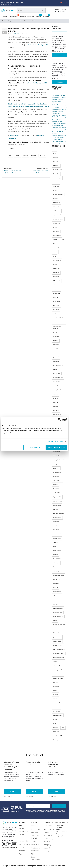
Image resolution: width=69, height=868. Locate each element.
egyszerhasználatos (58, 215)
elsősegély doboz (58, 386)
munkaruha (56, 310)
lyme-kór (56, 567)
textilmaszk (56, 277)
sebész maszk (57, 211)
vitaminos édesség (58, 666)
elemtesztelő (57, 703)
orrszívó (55, 629)
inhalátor (55, 555)
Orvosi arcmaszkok (47, 832)
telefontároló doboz (58, 608)
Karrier (33, 826)
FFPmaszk (56, 244)
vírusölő (55, 240)
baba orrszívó (57, 633)
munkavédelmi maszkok (57, 327)
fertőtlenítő (56, 166)
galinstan (56, 695)
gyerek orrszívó (57, 637)
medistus (34, 156)
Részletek (60, 55)
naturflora (56, 719)
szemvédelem (57, 269)
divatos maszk (57, 289)
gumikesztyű (57, 579)
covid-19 (56, 485)
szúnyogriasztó (57, 534)
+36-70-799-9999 (9, 844)
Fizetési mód (22, 836)
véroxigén (56, 464)
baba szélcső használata (59, 625)
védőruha (56, 314)
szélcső (55, 621)
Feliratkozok (59, 806)
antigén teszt (57, 452)
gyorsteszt (56, 522)
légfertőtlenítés (57, 497)
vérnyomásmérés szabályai (58, 603)
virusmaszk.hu (14, 136)
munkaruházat (57, 382)
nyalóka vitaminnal (58, 674)
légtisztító (56, 162)
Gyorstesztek (31, 17)
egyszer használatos (58, 194)
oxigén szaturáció (58, 472)
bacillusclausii (57, 711)
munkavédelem (57, 394)
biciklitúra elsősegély (58, 658)
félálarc (55, 369)
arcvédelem (56, 273)
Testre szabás (34, 447)
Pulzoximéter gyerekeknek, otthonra (54, 765)
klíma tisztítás (57, 374)
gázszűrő (56, 349)
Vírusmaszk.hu (29, 862)
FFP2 (62, 240)
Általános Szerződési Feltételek (34, 833)
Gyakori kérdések (23, 841)
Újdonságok (23, 17)
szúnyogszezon (57, 542)
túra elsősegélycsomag (59, 649)
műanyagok (56, 686)
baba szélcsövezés (58, 645)
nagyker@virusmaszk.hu (9, 847)
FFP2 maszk (56, 306)
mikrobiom (56, 744)
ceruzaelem (56, 707)
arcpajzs (55, 264)
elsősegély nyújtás (58, 390)
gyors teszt (56, 332)
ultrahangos (56, 563)
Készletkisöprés (14, 17)
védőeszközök (57, 493)
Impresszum (34, 828)
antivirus (17, 156)
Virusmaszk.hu (17, 33)
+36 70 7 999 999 (16, 4)
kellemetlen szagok (58, 170)
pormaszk (56, 341)
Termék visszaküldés (22, 829)
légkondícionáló (57, 415)
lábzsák (55, 227)
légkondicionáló (57, 505)
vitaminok (56, 662)
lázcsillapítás (56, 732)
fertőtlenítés (56, 203)
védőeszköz (56, 232)
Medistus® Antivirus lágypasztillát (36, 83)
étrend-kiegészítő (58, 715)
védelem (55, 285)
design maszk (57, 293)
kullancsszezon (57, 551)
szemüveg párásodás (58, 318)
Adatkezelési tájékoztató (34, 842)
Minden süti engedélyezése (56, 447)
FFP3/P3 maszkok (49, 841)
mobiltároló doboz (58, 612)
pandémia (56, 199)
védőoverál (56, 186)
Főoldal (4, 21)
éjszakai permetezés (58, 365)
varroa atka (56, 476)
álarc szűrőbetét (57, 481)
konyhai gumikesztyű (59, 575)
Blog (10, 21)
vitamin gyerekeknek (59, 670)
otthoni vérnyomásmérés (58, 597)
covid (63, 728)
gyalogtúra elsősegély (59, 654)
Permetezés (47, 826)
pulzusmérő (56, 468)
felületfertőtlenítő (58, 501)
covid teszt (56, 337)
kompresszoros (57, 559)
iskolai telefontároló (58, 617)
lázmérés (56, 691)
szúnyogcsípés (57, 699)
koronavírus (56, 174)
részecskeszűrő (57, 353)
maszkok (56, 322)
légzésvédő (56, 345)
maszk (61, 252)
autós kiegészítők (58, 736)
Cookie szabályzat (36, 838)
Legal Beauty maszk (58, 219)
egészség (56, 588)
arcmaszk (56, 297)
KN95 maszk (57, 301)
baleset (55, 724)
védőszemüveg (57, 260)
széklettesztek (57, 592)
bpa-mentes (56, 682)
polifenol (25, 156)
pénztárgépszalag (58, 526)
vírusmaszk (56, 248)
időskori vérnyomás (58, 678)
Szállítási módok (23, 833)
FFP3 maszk (56, 489)
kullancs (55, 546)
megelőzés (42, 156)
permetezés (56, 357)
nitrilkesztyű (56, 571)
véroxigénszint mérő (58, 460)
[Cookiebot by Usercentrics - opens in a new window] (59, 419)
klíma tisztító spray (58, 378)
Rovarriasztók (47, 828)
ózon (55, 153)
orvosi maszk (57, 207)
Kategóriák (5, 17)
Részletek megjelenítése (56, 442)
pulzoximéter (57, 456)
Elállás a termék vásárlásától (35, 846)
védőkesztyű (57, 223)
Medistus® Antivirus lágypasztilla (38, 45)
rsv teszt (56, 509)
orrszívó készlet (57, 641)
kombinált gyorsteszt (59, 514)
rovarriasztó (56, 583)
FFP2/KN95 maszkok (47, 837)
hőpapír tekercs (57, 530)
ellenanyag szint (57, 518)
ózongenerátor (57, 157)
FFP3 (55, 256)
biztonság (56, 740)
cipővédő (56, 190)
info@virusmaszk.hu (62, 832)
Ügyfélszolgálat (23, 838)
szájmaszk (56, 182)
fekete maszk (57, 281)
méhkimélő (56, 361)
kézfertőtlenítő (57, 236)
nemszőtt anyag (57, 178)
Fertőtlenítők (46, 17)
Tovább (12, 791)
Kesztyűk (38, 17)
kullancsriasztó (57, 538)
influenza (56, 728)
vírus (10, 156)
